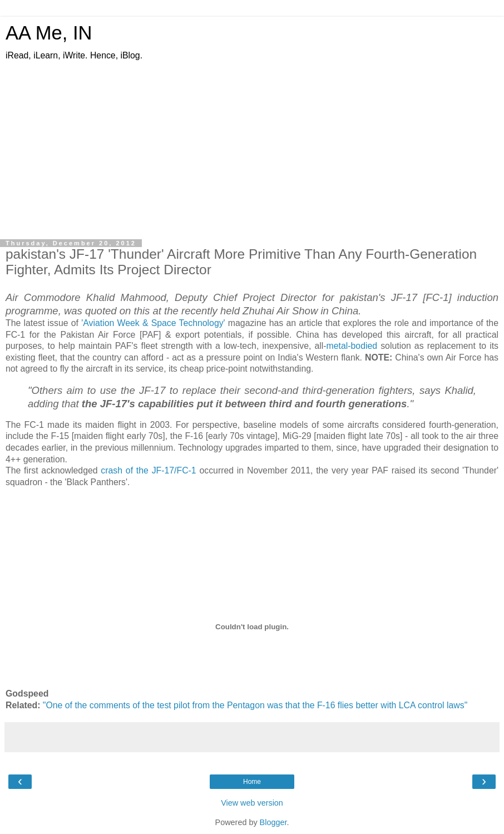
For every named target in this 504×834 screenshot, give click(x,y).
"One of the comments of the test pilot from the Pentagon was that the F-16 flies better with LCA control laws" (255, 705)
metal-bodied (352, 346)
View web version (252, 803)
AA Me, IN (49, 33)
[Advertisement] (252, 145)
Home (252, 782)
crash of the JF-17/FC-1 (148, 470)
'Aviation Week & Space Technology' (153, 323)
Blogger (273, 822)
